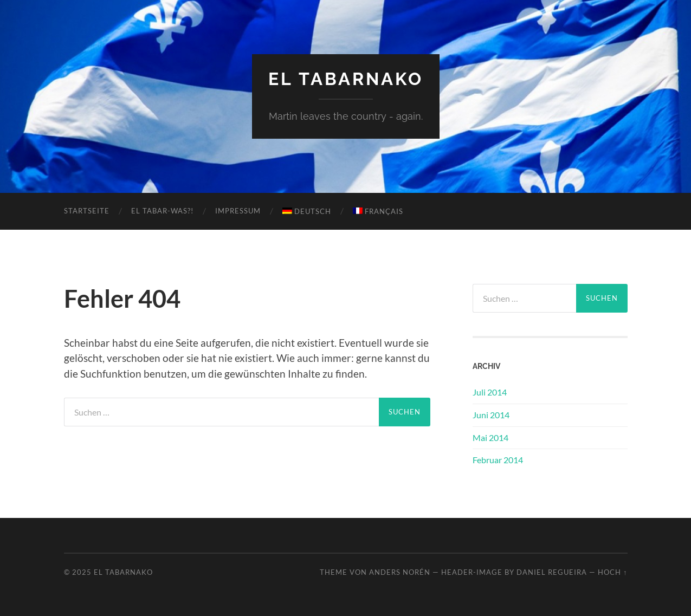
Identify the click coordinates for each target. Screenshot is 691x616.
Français (378, 211)
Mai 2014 (490, 437)
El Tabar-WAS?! (162, 211)
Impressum (238, 211)
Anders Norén (400, 572)
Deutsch (307, 211)
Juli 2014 (490, 392)
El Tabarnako (346, 79)
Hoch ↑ (612, 572)
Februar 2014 (498, 460)
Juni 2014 (491, 415)
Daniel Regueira (552, 572)
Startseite (87, 211)
